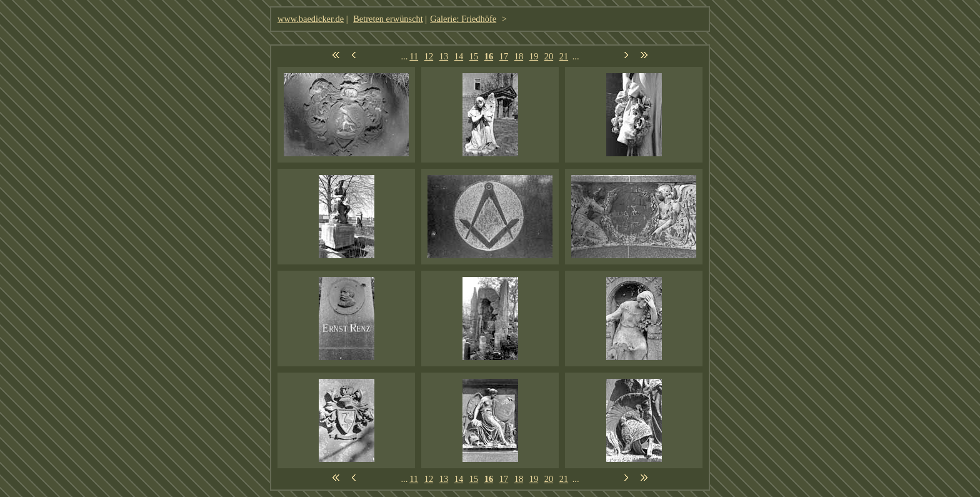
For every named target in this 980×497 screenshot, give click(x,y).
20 (549, 56)
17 (504, 56)
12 (429, 56)
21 (564, 56)
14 (459, 56)
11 (414, 56)
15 (474, 56)
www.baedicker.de (311, 19)
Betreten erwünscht (388, 19)
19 (534, 56)
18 (519, 56)
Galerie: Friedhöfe (463, 19)
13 (444, 56)
